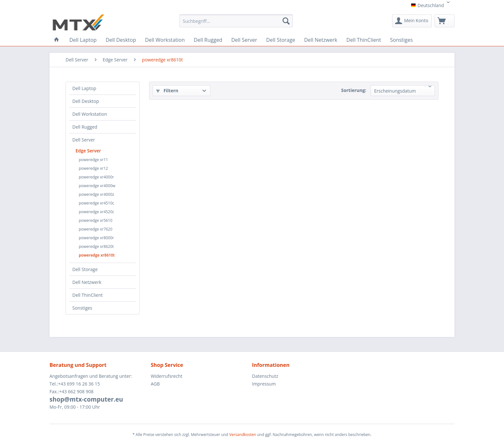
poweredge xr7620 (96, 229)
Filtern (167, 91)
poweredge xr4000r (96, 177)
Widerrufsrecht (166, 376)
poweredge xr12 (93, 168)
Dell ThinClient (87, 295)
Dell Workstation (90, 114)
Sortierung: (354, 90)
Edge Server (88, 151)
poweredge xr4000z (96, 194)
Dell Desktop (86, 101)
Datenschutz (265, 376)
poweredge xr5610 (96, 220)
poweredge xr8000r (96, 238)
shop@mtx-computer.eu (86, 399)
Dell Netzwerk (87, 282)
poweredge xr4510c (96, 203)
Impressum (264, 384)
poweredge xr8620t (96, 246)
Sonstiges (82, 308)
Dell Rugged (85, 127)
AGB (155, 384)
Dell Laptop (84, 88)
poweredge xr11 (93, 160)
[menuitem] (236, 23)
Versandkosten (243, 435)
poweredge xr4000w (97, 186)
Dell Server (84, 140)
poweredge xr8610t (97, 255)
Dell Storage (85, 269)
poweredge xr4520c (96, 212)
